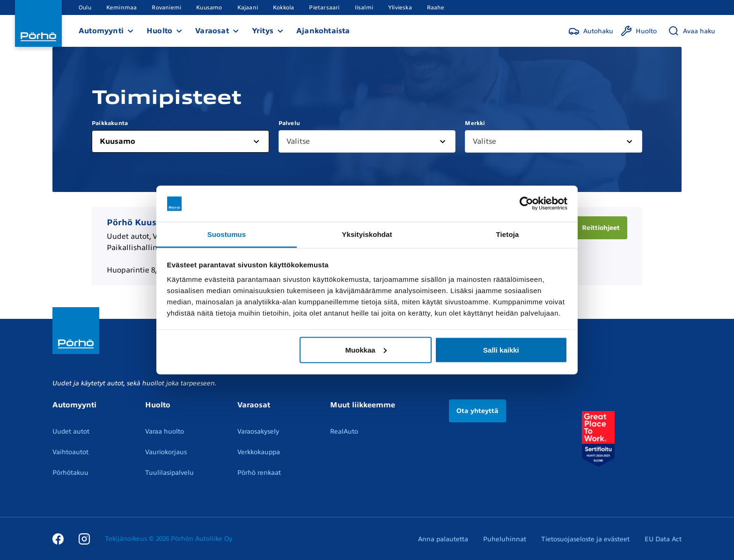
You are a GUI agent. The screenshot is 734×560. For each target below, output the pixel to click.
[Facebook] (58, 538)
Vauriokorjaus (166, 452)
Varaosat (212, 31)
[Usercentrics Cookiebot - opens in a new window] (526, 204)
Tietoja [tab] (508, 234)
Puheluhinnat (505, 539)
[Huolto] (639, 31)
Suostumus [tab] (227, 234)
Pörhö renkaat (259, 473)
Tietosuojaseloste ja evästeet (585, 539)
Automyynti (101, 31)
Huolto (159, 31)
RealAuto (344, 431)
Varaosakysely (258, 431)
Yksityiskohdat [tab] (367, 234)
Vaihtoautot (70, 452)
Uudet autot (71, 431)
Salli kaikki (501, 350)
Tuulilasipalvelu (169, 473)
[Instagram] (84, 538)
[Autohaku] (591, 31)
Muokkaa (366, 350)
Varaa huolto (165, 431)
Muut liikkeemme (363, 405)
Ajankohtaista (323, 31)
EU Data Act (663, 539)
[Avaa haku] (692, 31)
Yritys (263, 31)
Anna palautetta (443, 539)
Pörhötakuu (70, 473)
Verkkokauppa (259, 452)
